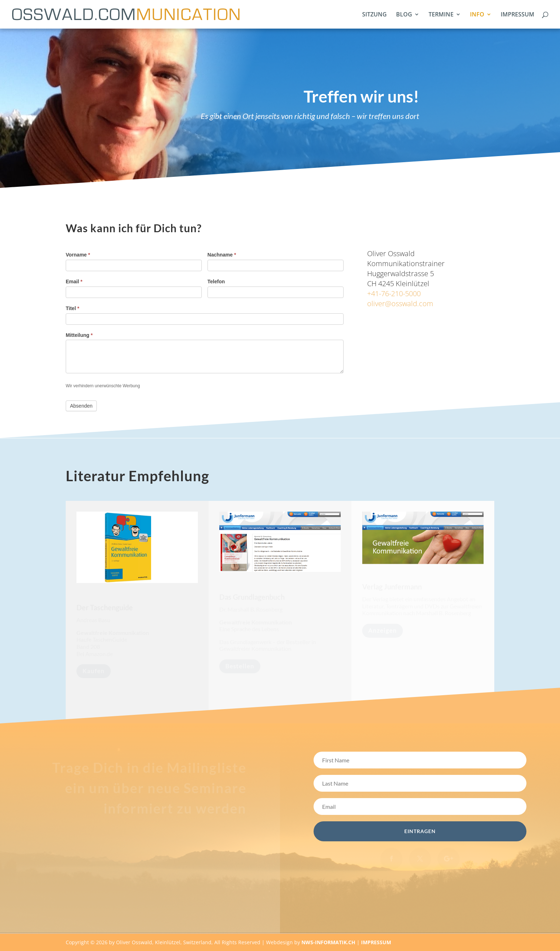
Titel (72, 308)
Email (74, 282)
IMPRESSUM (517, 15)
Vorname (78, 255)
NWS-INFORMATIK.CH (329, 942)
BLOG (404, 15)
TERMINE (441, 15)
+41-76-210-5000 (394, 293)
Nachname (222, 255)
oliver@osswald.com (400, 303)
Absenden (81, 406)
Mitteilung (79, 335)
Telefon (216, 282)
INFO (477, 15)
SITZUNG (374, 15)
